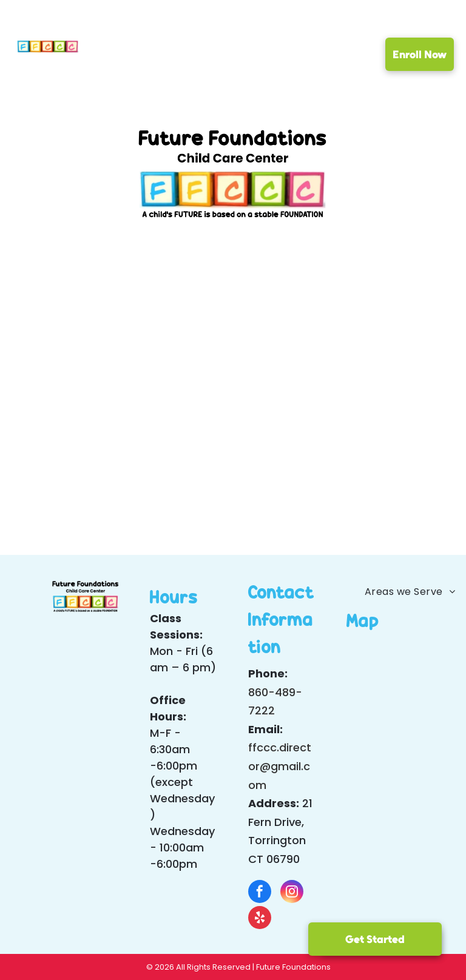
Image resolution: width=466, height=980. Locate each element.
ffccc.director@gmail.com (280, 766)
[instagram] (292, 893)
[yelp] (260, 919)
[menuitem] (126, 57)
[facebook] (260, 893)
